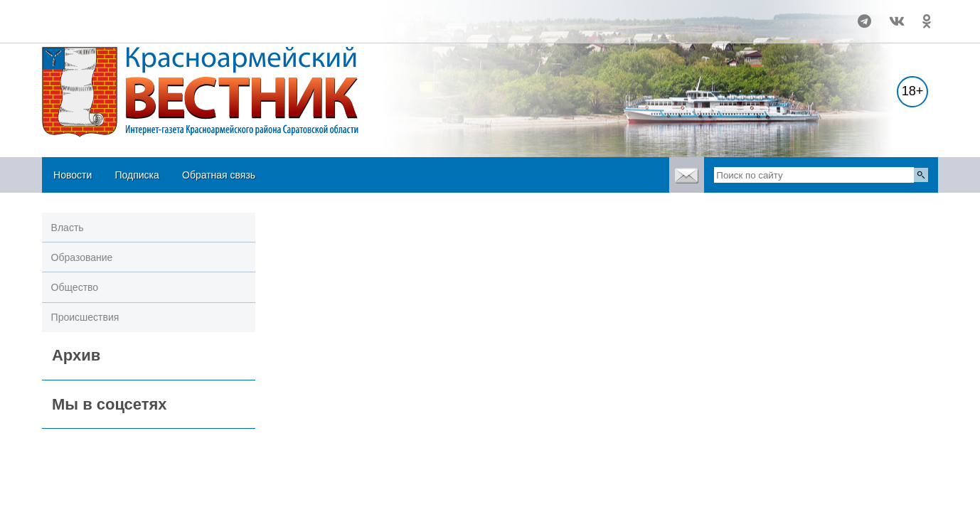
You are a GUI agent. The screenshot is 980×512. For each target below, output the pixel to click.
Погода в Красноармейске (135, 15)
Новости (73, 175)
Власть (68, 228)
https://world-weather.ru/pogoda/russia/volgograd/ (135, 28)
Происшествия (85, 317)
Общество (75, 287)
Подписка (137, 175)
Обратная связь (219, 175)
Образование (82, 257)
